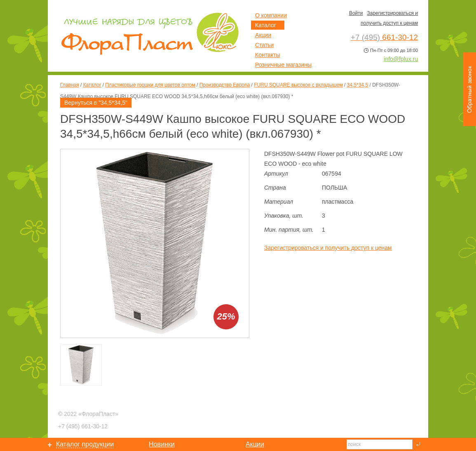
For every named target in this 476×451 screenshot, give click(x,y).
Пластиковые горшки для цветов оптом (150, 85)
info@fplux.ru (401, 59)
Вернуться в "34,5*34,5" (96, 103)
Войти (356, 13)
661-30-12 (83, 426)
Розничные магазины (283, 65)
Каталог (92, 85)
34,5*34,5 (358, 85)
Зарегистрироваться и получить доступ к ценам (328, 248)
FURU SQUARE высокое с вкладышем (298, 85)
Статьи (264, 45)
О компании (271, 15)
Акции (263, 35)
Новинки (162, 444)
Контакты (267, 55)
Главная (70, 85)
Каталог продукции (85, 444)
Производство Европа (225, 85)
